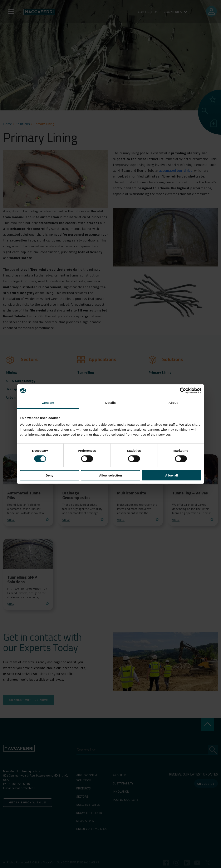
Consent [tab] (48, 403)
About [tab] (173, 403)
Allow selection (110, 475)
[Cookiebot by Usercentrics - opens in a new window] (183, 391)
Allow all (171, 475)
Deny (50, 475)
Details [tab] (110, 403)
